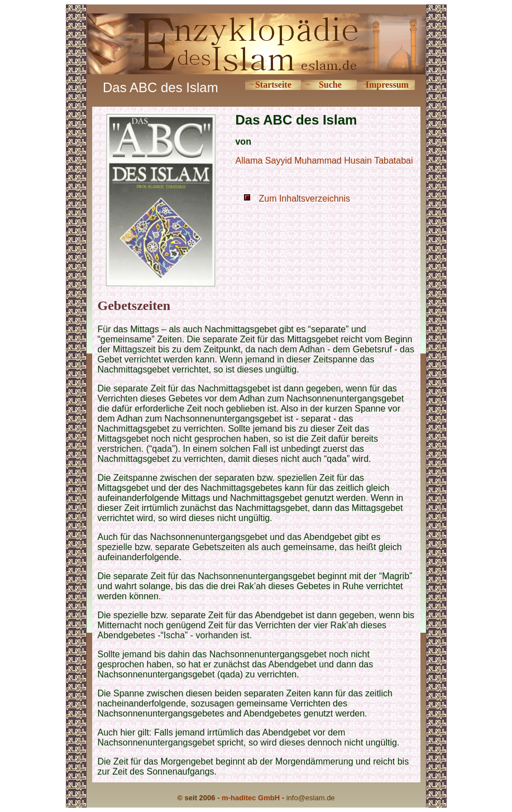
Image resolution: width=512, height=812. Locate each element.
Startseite (273, 85)
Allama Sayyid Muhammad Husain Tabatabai (324, 161)
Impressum (387, 85)
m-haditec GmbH (251, 798)
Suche (330, 85)
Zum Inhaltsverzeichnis (304, 199)
